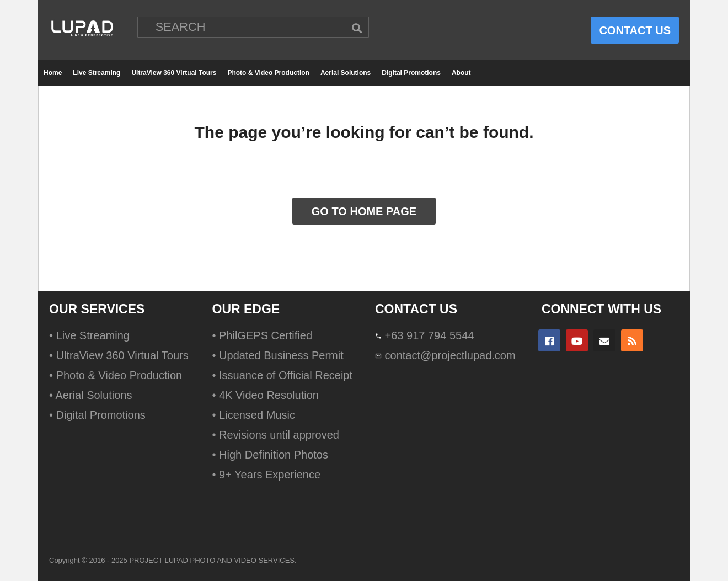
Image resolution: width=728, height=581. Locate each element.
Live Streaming (97, 73)
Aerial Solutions (346, 73)
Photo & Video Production (268, 73)
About (461, 73)
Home (53, 73)
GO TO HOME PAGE (364, 211)
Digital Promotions (411, 73)
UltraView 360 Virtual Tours (174, 73)
